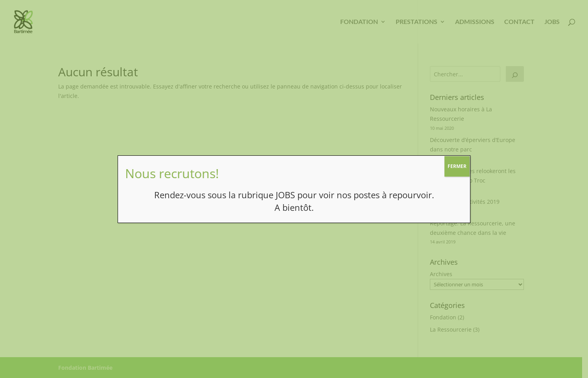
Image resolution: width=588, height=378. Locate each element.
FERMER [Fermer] (457, 166)
